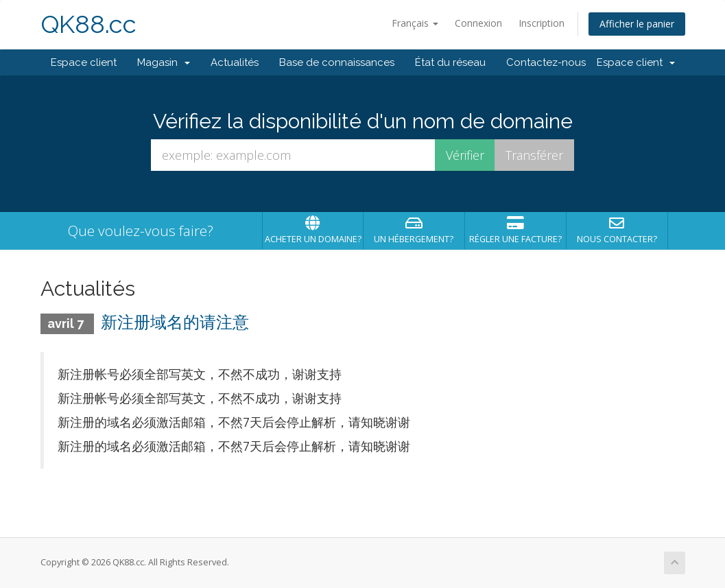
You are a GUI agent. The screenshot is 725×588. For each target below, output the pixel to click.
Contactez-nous (546, 62)
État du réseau (450, 62)
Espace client (84, 62)
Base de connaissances (337, 62)
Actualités (235, 62)
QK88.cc (88, 24)
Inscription (542, 23)
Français (415, 23)
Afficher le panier (637, 24)
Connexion (478, 23)
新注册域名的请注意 (175, 322)
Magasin (164, 62)
